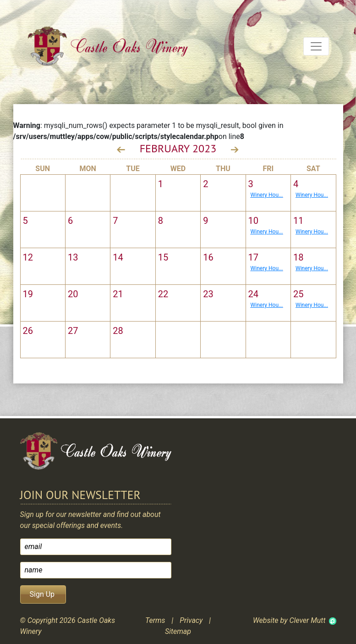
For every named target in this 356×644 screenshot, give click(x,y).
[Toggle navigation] (316, 46)
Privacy (191, 620)
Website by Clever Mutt (289, 620)
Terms (155, 620)
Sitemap (178, 631)
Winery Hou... (267, 195)
